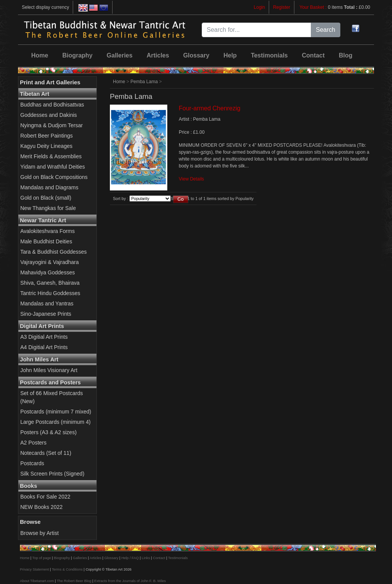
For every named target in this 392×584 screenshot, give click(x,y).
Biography (78, 55)
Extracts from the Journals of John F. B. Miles (130, 581)
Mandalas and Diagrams (49, 187)
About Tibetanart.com (37, 581)
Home (39, 55)
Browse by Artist (39, 533)
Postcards (32, 463)
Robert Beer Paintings (47, 136)
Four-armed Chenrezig (210, 108)
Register (282, 7)
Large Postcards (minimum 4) (56, 422)
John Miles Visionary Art (49, 370)
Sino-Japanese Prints (46, 314)
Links (146, 558)
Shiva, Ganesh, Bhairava (50, 283)
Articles (158, 55)
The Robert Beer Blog (74, 581)
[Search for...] (256, 30)
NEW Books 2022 (42, 507)
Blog (346, 55)
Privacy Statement (34, 569)
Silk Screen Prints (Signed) (52, 474)
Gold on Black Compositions (54, 177)
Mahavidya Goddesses (47, 272)
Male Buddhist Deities (46, 241)
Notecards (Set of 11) (46, 453)
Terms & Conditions (67, 569)
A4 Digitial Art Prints (44, 347)
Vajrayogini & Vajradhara (50, 262)
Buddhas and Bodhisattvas (52, 105)
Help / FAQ (130, 558)
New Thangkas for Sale (48, 208)
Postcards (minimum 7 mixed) (56, 412)
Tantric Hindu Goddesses (50, 293)
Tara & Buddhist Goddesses (54, 252)
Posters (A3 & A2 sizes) (48, 432)
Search (326, 30)
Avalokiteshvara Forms (47, 231)
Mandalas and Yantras (47, 303)
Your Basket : (314, 7)
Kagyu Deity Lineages (46, 146)
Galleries (120, 55)
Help (230, 55)
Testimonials (269, 55)
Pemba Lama (144, 82)
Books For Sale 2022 (45, 497)
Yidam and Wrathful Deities (53, 167)
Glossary (196, 55)
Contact (314, 55)
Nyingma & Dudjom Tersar (51, 125)
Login (259, 7)
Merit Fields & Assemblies (51, 156)
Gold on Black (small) (46, 198)
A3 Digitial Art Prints (44, 337)
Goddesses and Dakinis (49, 115)
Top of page (42, 558)
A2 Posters (33, 443)
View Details (191, 179)
